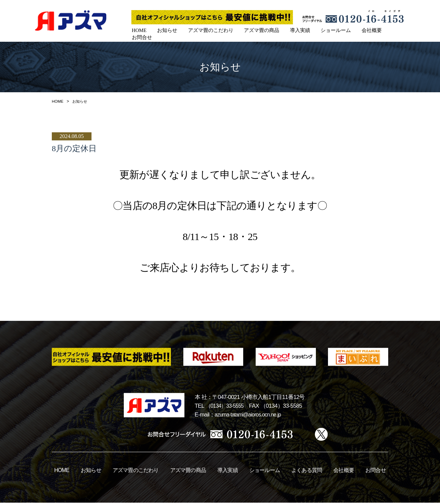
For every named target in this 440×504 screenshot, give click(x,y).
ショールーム (329, 30)
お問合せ (394, 30)
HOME (139, 30)
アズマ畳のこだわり (208, 30)
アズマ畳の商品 (258, 30)
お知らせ (166, 30)
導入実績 (295, 30)
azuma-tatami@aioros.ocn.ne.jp (251, 416)
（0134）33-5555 (226, 407)
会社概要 (364, 30)
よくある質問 (307, 472)
